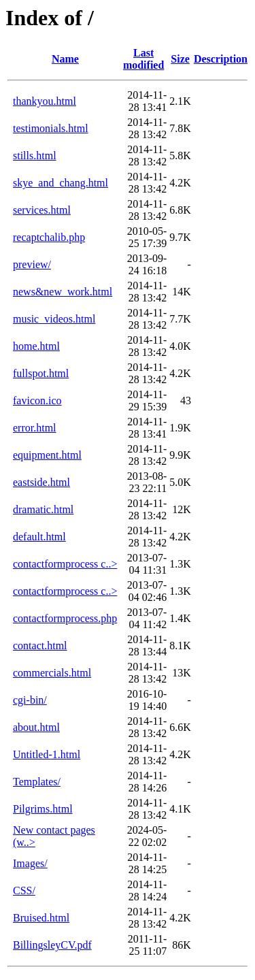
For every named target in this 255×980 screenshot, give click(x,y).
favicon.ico (37, 401)
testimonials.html (51, 128)
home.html (36, 346)
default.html (39, 537)
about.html (36, 727)
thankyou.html (45, 101)
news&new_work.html (63, 292)
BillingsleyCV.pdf (52, 945)
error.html (35, 428)
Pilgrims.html (43, 809)
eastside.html (41, 482)
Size (180, 59)
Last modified (143, 59)
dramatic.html (43, 509)
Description (221, 59)
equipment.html (47, 455)
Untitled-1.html (47, 754)
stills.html (35, 156)
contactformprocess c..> (65, 564)
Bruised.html (41, 918)
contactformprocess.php (65, 618)
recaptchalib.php (49, 237)
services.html (42, 210)
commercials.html (52, 673)
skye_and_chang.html (61, 183)
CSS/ (24, 891)
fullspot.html (41, 373)
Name (65, 59)
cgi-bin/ (30, 700)
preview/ (32, 264)
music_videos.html (54, 319)
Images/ (30, 863)
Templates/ (37, 782)
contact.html (40, 646)
